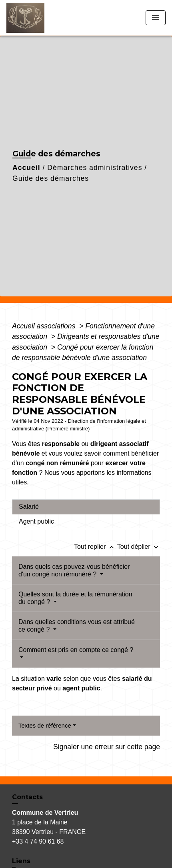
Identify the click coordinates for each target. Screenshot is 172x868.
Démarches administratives (95, 168)
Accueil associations (45, 326)
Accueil (26, 168)
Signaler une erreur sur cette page (107, 747)
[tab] (86, 507)
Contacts (27, 797)
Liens (21, 861)
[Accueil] (36, 18)
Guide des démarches (51, 178)
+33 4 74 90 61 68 (38, 841)
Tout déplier (139, 547)
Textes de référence (45, 725)
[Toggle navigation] (156, 18)
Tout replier (96, 547)
